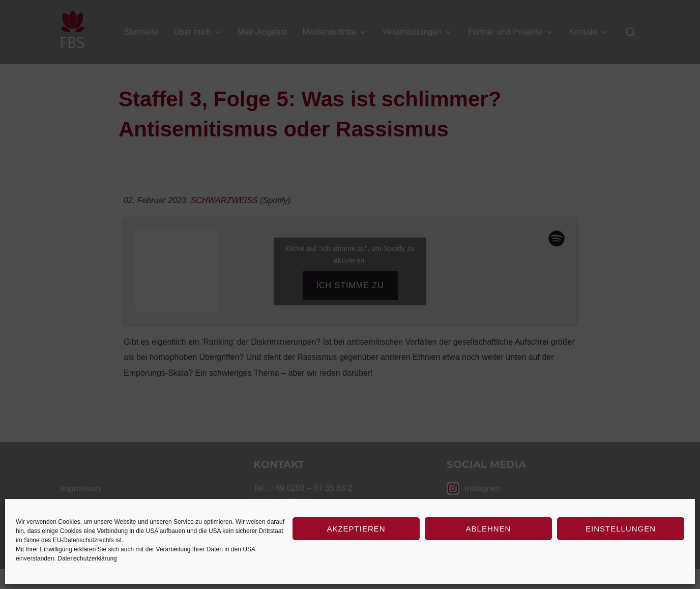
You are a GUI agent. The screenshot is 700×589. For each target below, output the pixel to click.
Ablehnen (489, 529)
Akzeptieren (356, 529)
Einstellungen (621, 529)
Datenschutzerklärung (87, 558)
